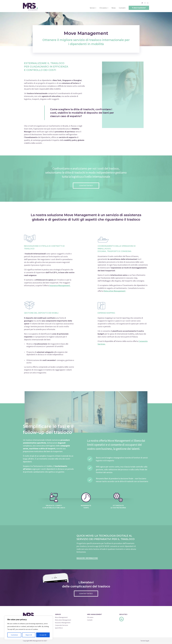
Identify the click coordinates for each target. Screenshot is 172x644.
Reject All (29, 635)
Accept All (43, 635)
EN (148, 3)
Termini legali (145, 641)
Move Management (61, 617)
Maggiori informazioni (87, 558)
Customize (14, 635)
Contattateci (86, 185)
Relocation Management (63, 620)
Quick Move (59, 628)
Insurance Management (63, 623)
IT (142, 3)
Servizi (93, 8)
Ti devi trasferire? (139, 8)
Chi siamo (104, 8)
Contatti (122, 8)
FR (145, 3)
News (114, 8)
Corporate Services (62, 625)
